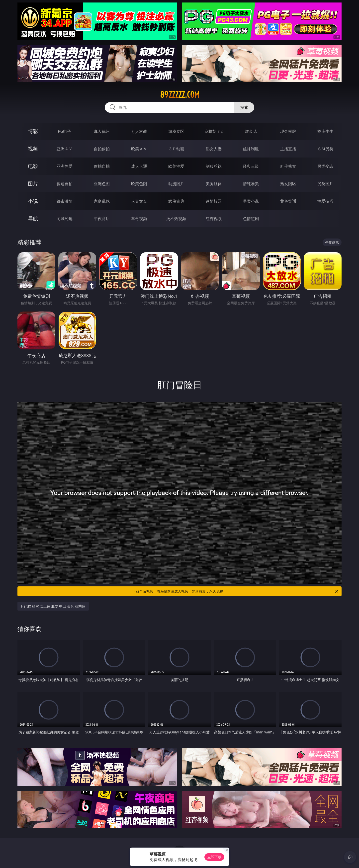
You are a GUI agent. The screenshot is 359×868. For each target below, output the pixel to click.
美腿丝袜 (214, 184)
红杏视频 (214, 219)
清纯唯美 (251, 184)
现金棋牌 (288, 131)
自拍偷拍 (102, 149)
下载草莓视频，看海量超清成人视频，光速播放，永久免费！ (236, 591)
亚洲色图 (102, 184)
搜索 (244, 107)
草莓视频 (139, 219)
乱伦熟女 (288, 166)
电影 (33, 166)
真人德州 (102, 131)
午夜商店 (102, 219)
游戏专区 (176, 131)
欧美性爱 (176, 166)
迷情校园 (214, 201)
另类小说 (251, 201)
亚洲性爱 (65, 166)
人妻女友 (139, 201)
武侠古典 (176, 201)
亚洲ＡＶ (65, 149)
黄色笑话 (288, 201)
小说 (33, 201)
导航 (33, 218)
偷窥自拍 (65, 184)
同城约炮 (65, 219)
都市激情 (65, 201)
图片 (33, 184)
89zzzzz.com (180, 95)
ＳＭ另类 (325, 149)
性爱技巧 (325, 201)
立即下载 (214, 857)
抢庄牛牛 (325, 131)
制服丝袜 (214, 166)
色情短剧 (251, 219)
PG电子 (64, 131)
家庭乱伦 (102, 201)
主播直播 (288, 149)
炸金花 (251, 131)
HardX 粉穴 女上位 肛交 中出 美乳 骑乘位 (53, 606)
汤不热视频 (176, 219)
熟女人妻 (214, 149)
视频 (33, 149)
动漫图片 (176, 184)
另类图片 (325, 184)
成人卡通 (139, 166)
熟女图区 (288, 184)
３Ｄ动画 (176, 149)
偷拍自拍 (102, 166)
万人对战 (139, 131)
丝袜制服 (251, 149)
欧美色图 (139, 184)
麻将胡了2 (214, 131)
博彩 (33, 131)
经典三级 (251, 166)
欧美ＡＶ (139, 149)
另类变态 (325, 166)
